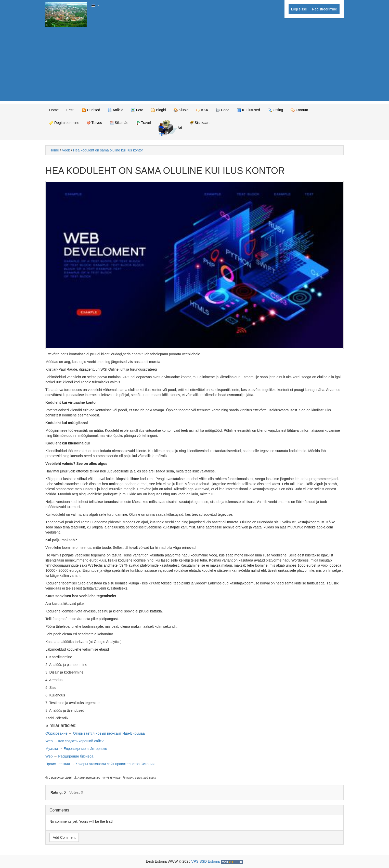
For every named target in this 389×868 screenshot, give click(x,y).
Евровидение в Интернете (85, 749)
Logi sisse (299, 9)
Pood (223, 110)
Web (49, 741)
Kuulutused (249, 110)
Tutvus (94, 123)
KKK (202, 110)
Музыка (52, 749)
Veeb (66, 150)
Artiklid (116, 110)
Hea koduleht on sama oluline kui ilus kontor (108, 150)
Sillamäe (119, 123)
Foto (137, 110)
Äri (170, 128)
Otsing (275, 110)
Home (54, 110)
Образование (56, 733)
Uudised (91, 110)
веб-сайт (150, 778)
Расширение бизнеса (76, 756)
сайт (130, 778)
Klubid (181, 110)
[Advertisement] (194, 65)
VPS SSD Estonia (206, 861)
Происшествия (58, 764)
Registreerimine (325, 9)
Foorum (299, 110)
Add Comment (64, 837)
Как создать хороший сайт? (81, 741)
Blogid (158, 110)
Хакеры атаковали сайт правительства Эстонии (115, 764)
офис (138, 778)
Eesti (70, 110)
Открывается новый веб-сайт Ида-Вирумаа (109, 733)
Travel (144, 123)
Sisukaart (200, 123)
